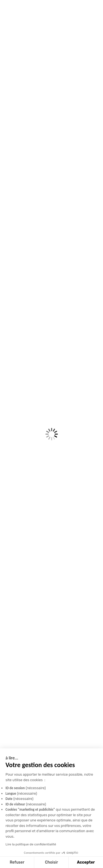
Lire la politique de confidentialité (31, 844)
